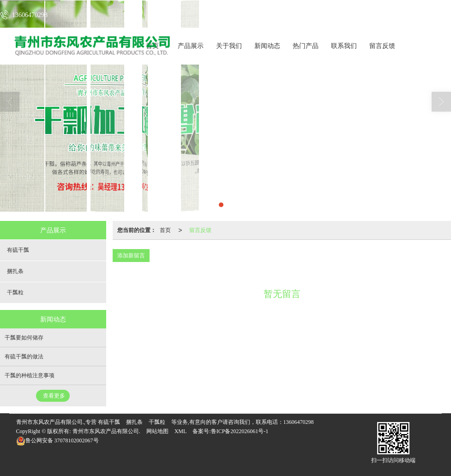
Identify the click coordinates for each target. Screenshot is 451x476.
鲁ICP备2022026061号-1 (240, 431)
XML (181, 431)
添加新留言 (131, 256)
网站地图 (157, 431)
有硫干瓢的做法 (24, 357)
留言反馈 (382, 46)
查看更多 (54, 396)
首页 (165, 230)
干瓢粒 (15, 292)
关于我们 (229, 46)
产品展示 (191, 46)
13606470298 (299, 422)
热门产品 (306, 46)
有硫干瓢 (18, 250)
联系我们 (344, 46)
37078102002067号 (57, 440)
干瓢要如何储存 (24, 338)
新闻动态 (267, 46)
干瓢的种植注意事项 (30, 375)
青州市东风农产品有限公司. (106, 431)
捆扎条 (15, 271)
